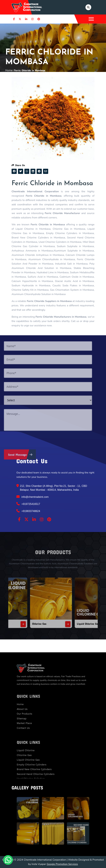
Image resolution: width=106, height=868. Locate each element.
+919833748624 (28, 511)
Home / (10, 70)
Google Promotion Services (62, 864)
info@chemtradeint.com (33, 497)
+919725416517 (28, 504)
